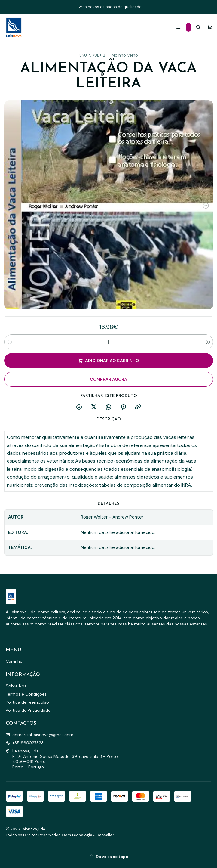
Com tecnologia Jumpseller (88, 835)
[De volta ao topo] (109, 857)
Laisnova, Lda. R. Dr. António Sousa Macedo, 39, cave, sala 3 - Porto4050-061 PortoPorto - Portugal (62, 759)
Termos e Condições (26, 694)
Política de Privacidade (28, 710)
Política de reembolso (27, 702)
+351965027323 (25, 743)
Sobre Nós (16, 686)
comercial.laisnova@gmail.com (40, 735)
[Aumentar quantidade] (208, 342)
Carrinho (14, 661)
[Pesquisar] (198, 27)
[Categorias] (188, 27)
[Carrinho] (210, 27)
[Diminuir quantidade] (10, 342)
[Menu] (178, 27)
